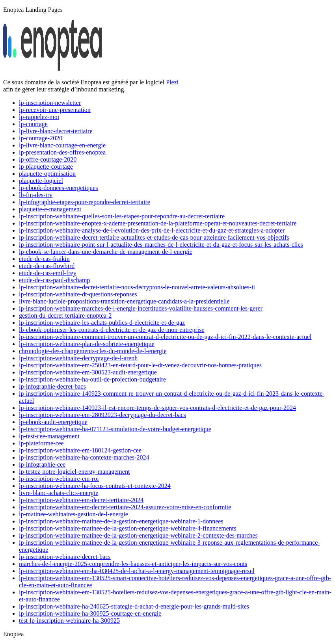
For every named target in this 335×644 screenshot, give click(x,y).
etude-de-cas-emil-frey (48, 273)
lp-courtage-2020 (41, 138)
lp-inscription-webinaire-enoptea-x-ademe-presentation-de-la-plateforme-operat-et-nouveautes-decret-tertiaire (158, 223)
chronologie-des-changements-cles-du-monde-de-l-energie (93, 351)
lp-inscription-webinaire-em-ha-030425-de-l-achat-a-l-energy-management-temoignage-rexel (137, 571)
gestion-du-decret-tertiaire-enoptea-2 (65, 315)
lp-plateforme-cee (41, 443)
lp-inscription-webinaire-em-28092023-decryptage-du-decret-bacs (102, 415)
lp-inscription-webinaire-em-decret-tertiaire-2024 (81, 500)
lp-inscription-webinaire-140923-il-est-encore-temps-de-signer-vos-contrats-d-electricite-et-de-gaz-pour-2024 (157, 408)
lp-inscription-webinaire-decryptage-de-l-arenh (78, 358)
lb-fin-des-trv (36, 195)
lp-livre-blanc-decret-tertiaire (56, 131)
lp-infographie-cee (42, 464)
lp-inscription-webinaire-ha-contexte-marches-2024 (84, 457)
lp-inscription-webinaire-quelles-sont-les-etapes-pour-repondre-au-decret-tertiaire (122, 216)
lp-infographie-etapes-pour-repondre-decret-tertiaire (85, 202)
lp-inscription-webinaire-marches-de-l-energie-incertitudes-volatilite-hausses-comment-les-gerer (141, 308)
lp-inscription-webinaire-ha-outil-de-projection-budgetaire (92, 379)
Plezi (172, 82)
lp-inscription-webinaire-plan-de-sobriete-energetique (87, 344)
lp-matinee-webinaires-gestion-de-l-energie (74, 514)
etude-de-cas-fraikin (44, 259)
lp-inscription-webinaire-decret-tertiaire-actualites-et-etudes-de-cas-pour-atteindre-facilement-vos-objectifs (154, 237)
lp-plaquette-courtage (46, 167)
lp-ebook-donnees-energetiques (59, 188)
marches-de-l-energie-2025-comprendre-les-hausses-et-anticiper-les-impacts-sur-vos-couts (133, 564)
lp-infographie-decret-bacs (52, 386)
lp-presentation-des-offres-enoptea (62, 152)
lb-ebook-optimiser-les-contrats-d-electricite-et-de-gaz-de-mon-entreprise (112, 330)
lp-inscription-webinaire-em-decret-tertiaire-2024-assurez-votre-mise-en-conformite (125, 507)
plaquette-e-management (50, 209)
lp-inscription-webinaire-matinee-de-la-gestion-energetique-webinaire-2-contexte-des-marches (138, 535)
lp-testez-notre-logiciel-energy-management (74, 472)
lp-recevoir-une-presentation (55, 110)
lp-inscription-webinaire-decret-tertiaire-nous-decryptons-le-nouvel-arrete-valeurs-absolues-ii (137, 287)
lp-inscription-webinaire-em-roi (59, 479)
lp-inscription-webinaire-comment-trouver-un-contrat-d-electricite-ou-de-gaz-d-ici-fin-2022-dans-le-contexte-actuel (165, 337)
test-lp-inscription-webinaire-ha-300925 (69, 621)
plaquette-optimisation (47, 174)
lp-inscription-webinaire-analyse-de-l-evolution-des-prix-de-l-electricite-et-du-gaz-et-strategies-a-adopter (152, 230)
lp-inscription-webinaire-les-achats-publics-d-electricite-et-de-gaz (102, 323)
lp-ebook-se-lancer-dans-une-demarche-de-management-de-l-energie (106, 252)
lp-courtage (33, 124)
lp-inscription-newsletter (50, 103)
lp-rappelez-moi (39, 117)
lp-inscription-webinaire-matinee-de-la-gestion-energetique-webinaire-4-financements (127, 528)
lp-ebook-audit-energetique (53, 422)
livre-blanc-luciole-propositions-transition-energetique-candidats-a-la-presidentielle (124, 301)
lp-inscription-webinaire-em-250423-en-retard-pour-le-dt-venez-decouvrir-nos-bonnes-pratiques (140, 365)
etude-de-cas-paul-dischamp (54, 280)
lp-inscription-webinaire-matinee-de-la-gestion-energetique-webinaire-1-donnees (121, 521)
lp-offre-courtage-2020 (48, 159)
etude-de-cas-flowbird (47, 266)
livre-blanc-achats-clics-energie (59, 493)
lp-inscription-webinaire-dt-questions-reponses (78, 294)
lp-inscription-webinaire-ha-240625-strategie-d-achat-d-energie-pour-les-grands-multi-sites (134, 606)
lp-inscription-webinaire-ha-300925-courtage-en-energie (90, 613)
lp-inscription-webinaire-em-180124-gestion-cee (80, 450)
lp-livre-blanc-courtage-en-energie (62, 145)
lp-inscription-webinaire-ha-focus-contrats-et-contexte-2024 (95, 486)
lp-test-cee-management (49, 436)
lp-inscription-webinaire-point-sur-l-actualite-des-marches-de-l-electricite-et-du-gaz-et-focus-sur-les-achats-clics (161, 245)
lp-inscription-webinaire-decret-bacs (65, 557)
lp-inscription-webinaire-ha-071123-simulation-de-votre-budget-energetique (115, 429)
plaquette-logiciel (41, 181)
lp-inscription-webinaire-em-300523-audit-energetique (88, 372)
